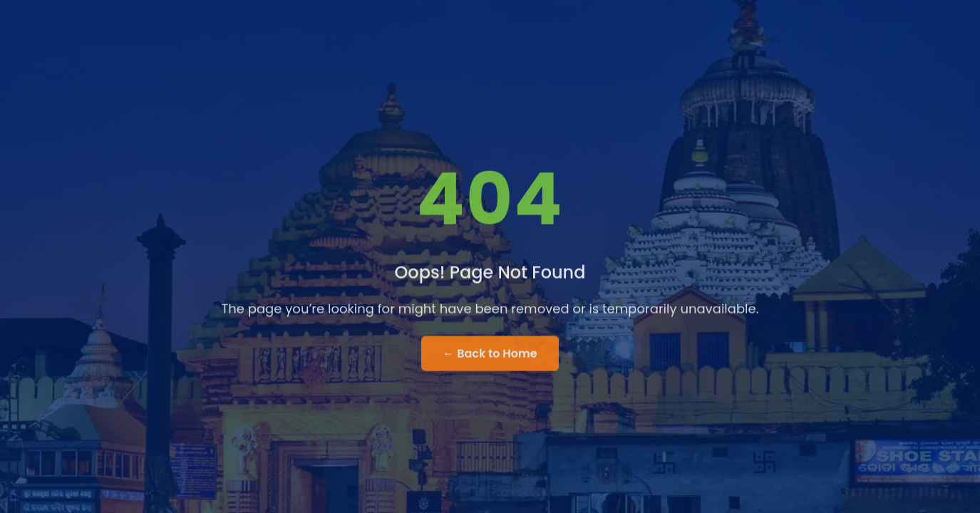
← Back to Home (490, 354)
